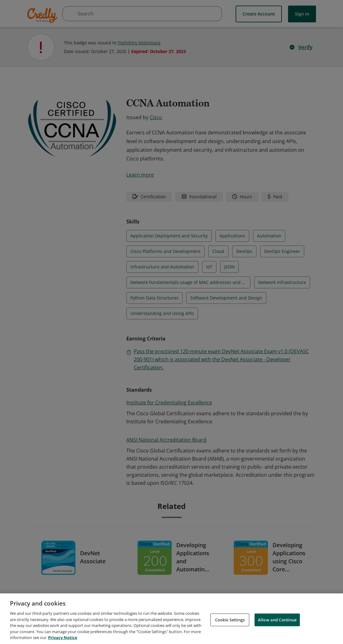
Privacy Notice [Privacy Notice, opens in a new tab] (63, 637)
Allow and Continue (277, 619)
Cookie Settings (230, 619)
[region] (171, 619)
